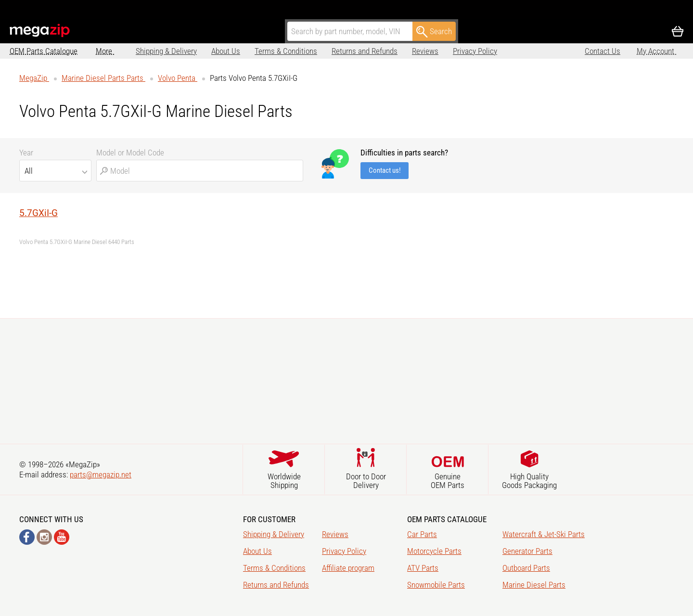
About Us (186, 51)
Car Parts (422, 534)
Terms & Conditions (246, 51)
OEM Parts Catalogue (44, 51)
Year (26, 153)
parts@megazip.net (101, 475)
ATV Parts (423, 568)
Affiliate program (498, 51)
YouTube (62, 537)
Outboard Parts (526, 568)
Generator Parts (527, 551)
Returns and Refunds (325, 51)
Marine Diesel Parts (534, 585)
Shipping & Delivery (126, 51)
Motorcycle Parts (434, 551)
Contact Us (603, 51)
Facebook (27, 537)
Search (434, 32)
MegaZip (40, 31)
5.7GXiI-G (38, 213)
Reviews (385, 51)
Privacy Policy (435, 51)
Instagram (44, 537)
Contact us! (385, 170)
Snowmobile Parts (436, 585)
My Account (656, 51)
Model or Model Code (130, 153)
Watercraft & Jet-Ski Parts (544, 534)
